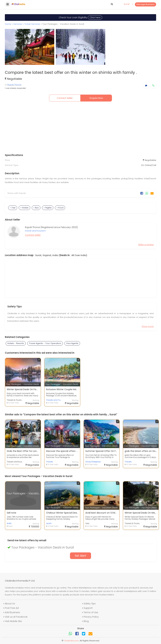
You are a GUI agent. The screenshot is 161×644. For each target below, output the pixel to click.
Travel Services (32, 24)
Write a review (146, 245)
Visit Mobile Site (13, 621)
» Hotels (24, 208)
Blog (86, 621)
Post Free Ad (12, 608)
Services (18, 24)
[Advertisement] (80, 128)
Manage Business (146, 4)
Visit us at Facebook (16, 617)
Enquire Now (96, 98)
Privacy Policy (91, 617)
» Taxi (13, 208)
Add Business (12, 612)
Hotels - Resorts (16, 343)
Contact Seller (65, 98)
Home (8, 24)
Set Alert (80, 556)
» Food (60, 208)
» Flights (48, 208)
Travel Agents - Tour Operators (45, 343)
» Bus (36, 208)
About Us (10, 604)
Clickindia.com (71, 641)
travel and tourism (35, 231)
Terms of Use (91, 612)
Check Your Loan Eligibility (80, 17)
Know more (148, 326)
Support (88, 608)
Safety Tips (90, 604)
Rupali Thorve (14, 85)
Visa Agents (72, 343)
